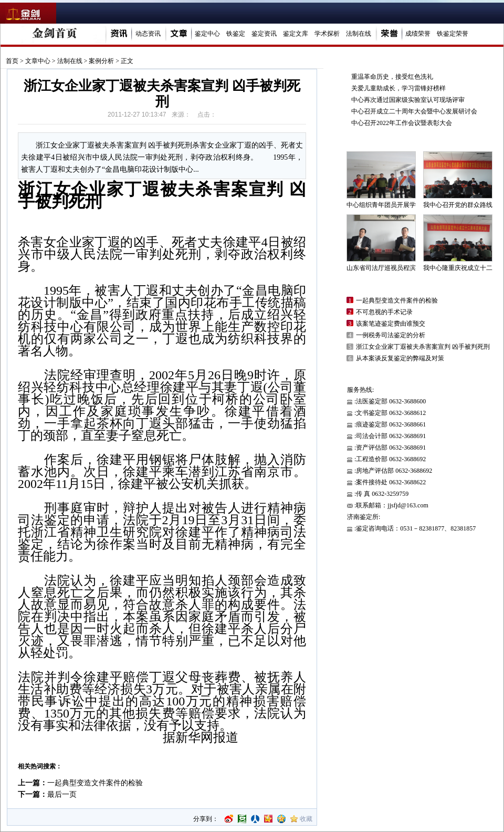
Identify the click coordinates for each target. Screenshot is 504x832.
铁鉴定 (236, 34)
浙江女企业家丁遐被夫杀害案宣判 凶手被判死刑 (423, 347)
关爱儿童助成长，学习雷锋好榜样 (398, 88)
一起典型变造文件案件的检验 (95, 783)
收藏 (306, 819)
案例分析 (101, 61)
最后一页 (62, 794)
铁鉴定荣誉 (453, 34)
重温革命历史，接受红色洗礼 (392, 77)
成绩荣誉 (418, 34)
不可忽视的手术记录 (384, 312)
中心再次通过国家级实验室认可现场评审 (408, 100)
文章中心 (38, 61)
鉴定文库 (296, 34)
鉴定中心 (207, 34)
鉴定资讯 (264, 34)
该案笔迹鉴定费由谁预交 (391, 324)
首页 (12, 61)
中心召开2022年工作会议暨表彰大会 (402, 123)
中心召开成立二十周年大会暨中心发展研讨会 (414, 111)
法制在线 (359, 34)
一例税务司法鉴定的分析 (391, 335)
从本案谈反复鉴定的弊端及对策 (400, 358)
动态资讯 (148, 34)
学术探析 (327, 34)
